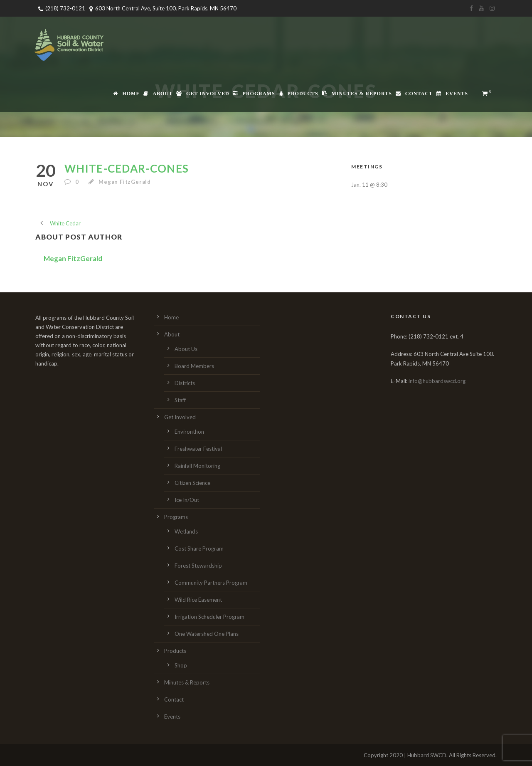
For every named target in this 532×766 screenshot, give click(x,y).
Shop (181, 665)
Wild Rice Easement (198, 600)
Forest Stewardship (198, 566)
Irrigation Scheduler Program (209, 617)
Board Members (194, 366)
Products (299, 94)
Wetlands (186, 531)
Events (452, 94)
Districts (185, 383)
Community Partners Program (211, 583)
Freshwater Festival (198, 449)
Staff (180, 400)
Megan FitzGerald (125, 182)
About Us (186, 349)
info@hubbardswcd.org (437, 381)
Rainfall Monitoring (197, 466)
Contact (414, 94)
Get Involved (203, 94)
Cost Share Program (199, 549)
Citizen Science (192, 483)
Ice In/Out (187, 500)
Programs (254, 94)
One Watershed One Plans (207, 634)
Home (126, 94)
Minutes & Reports (357, 94)
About (158, 94)
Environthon (189, 432)
